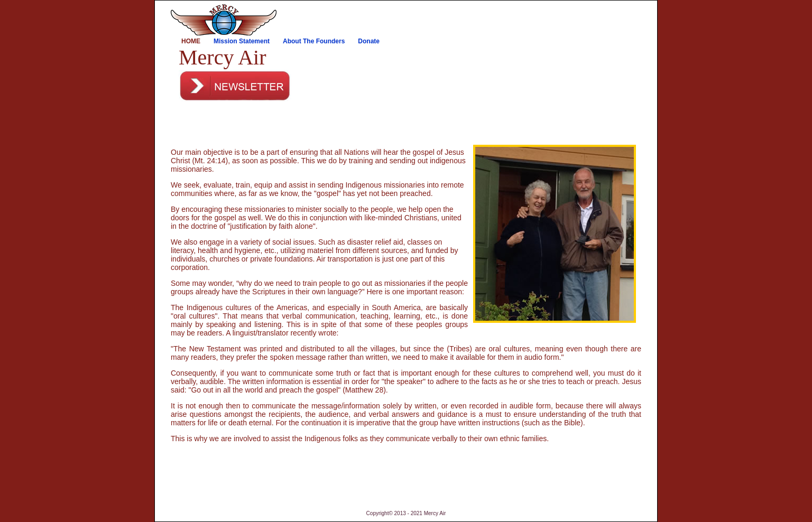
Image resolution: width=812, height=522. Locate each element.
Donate (369, 41)
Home (191, 41)
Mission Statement (242, 41)
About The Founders (314, 41)
